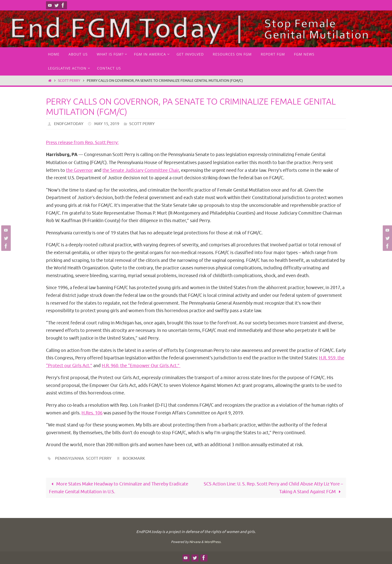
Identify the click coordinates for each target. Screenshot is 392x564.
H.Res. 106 (92, 413)
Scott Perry (69, 81)
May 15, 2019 (107, 124)
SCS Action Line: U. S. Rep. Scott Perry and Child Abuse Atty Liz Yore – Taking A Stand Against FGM (273, 488)
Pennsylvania (69, 458)
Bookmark (134, 458)
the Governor (79, 170)
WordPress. (213, 542)
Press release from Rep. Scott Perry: (82, 143)
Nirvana (195, 542)
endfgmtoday (69, 124)
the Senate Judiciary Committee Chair (141, 170)
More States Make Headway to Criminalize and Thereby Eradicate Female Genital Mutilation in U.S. (119, 488)
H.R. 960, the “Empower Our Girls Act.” (141, 366)
